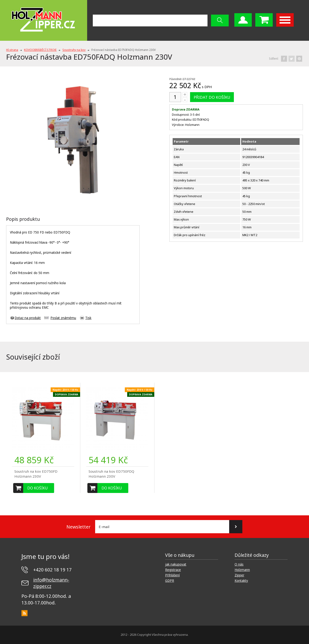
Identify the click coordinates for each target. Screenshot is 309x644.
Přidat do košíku (212, 97)
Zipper (239, 575)
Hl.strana (12, 50)
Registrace (173, 570)
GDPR (170, 581)
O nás (239, 564)
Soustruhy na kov (74, 50)
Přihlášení (172, 575)
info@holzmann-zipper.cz (51, 583)
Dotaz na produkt (28, 318)
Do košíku (38, 488)
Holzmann (242, 570)
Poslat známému (63, 318)
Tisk (88, 318)
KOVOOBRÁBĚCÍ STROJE (40, 50)
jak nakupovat (176, 564)
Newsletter (78, 527)
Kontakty (241, 581)
